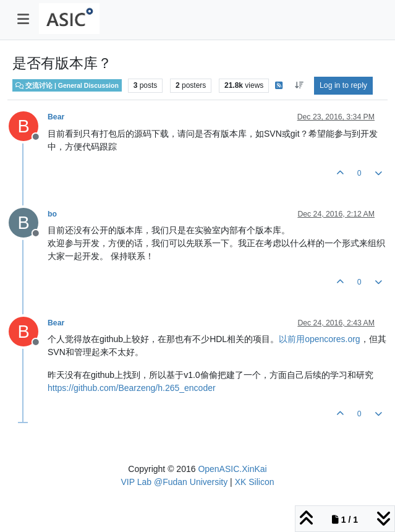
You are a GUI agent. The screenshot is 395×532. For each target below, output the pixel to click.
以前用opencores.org (320, 339)
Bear (56, 117)
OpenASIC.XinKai (232, 469)
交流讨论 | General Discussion (67, 85)
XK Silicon (255, 482)
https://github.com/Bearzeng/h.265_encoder (132, 388)
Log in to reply (343, 85)
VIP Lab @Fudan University (175, 482)
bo (52, 214)
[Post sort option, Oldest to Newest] (299, 85)
